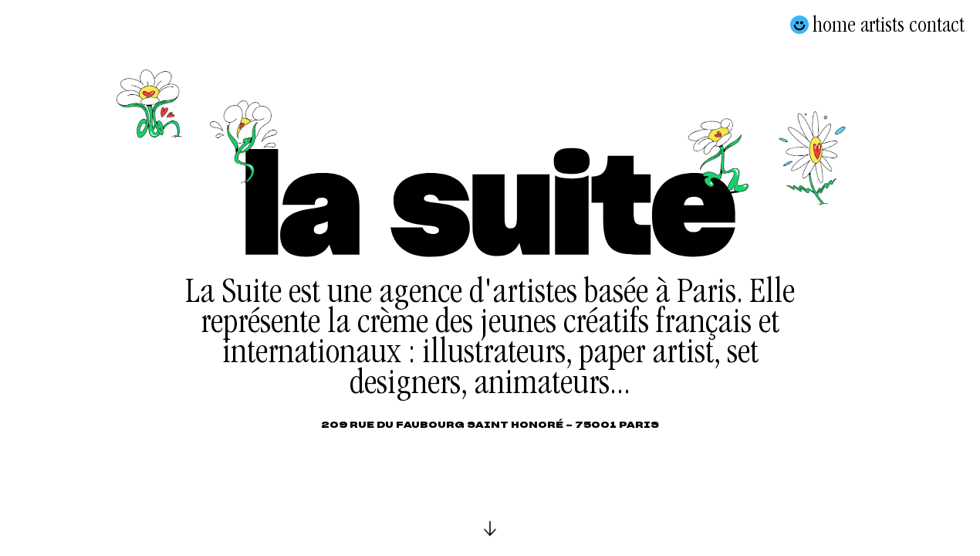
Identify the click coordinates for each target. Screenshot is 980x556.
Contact (937, 25)
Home (834, 25)
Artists (882, 25)
